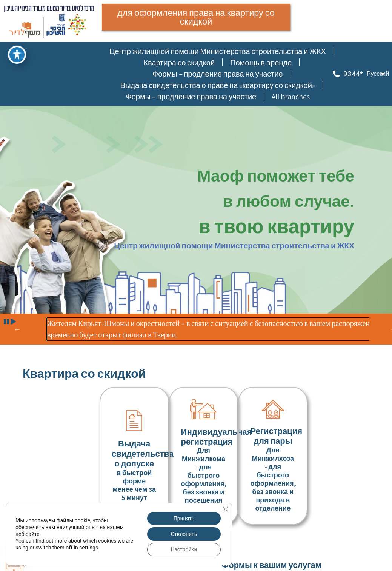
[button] (376, 75)
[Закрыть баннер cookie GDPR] (225, 508)
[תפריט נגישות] (17, 55)
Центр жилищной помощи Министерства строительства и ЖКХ (218, 52)
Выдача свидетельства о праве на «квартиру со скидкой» (218, 86)
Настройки (183, 549)
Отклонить (184, 534)
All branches (291, 97)
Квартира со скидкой (179, 63)
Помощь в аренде (261, 63)
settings (97, 547)
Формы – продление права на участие (218, 74)
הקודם (17, 329)
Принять (183, 518)
